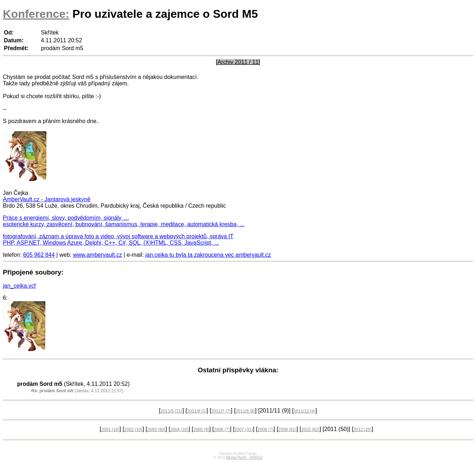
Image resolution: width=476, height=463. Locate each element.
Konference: (36, 14)
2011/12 (304, 411)
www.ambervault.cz (97, 255)
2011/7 (221, 411)
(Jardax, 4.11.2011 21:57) (77, 391)
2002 (133, 430)
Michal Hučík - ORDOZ (244, 457)
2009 (287, 430)
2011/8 (245, 411)
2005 (201, 430)
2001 (110, 430)
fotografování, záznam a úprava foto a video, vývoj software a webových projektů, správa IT (118, 236)
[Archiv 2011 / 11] (238, 62)
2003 (156, 430)
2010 (310, 430)
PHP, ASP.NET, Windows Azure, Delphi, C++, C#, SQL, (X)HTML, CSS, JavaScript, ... (111, 243)
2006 (222, 430)
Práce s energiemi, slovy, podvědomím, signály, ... (66, 218)
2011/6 (197, 411)
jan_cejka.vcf (19, 286)
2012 (362, 430)
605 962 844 (39, 255)
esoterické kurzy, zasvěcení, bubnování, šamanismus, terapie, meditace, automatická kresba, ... (124, 224)
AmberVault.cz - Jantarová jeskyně (47, 199)
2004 (179, 430)
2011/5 (171, 411)
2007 (244, 430)
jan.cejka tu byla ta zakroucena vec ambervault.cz (208, 255)
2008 (266, 430)
